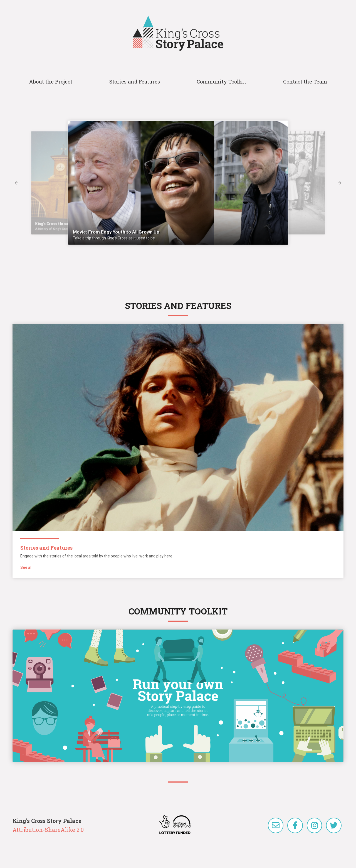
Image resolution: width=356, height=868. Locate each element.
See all (26, 567)
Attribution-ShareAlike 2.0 (48, 830)
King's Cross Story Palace (178, 33)
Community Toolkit (221, 82)
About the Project (51, 82)
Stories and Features (135, 82)
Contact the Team (305, 82)
